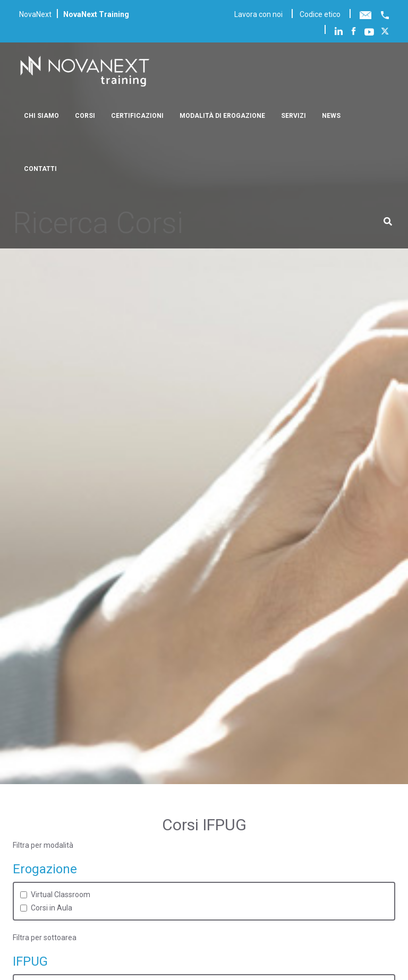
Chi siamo (41, 116)
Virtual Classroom (61, 895)
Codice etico (320, 14)
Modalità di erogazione (222, 116)
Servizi (294, 116)
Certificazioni (137, 116)
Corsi (85, 116)
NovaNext (35, 14)
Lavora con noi (258, 14)
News (331, 116)
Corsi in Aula (52, 908)
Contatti (40, 169)
